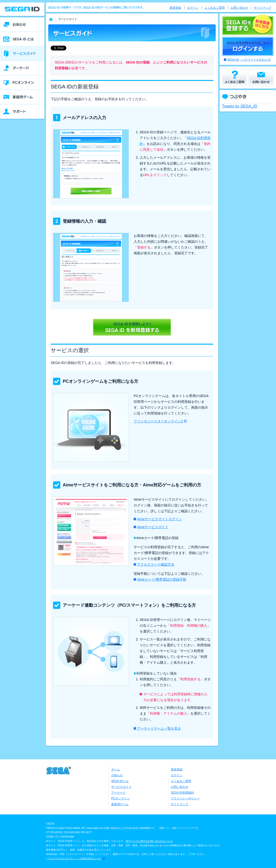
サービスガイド (121, 787)
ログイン (193, 8)
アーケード (118, 793)
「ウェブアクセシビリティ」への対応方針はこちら (74, 858)
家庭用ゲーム (120, 804)
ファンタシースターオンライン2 (158, 421)
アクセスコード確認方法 (156, 564)
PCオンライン (121, 798)
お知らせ (117, 775)
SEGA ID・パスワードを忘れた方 (249, 60)
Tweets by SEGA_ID (240, 106)
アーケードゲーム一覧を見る (159, 728)
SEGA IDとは (120, 781)
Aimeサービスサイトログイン (159, 519)
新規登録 (175, 8)
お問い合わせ (239, 8)
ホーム (116, 769)
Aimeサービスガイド (153, 527)
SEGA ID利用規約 (182, 793)
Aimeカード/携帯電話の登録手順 (162, 579)
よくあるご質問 (214, 8)
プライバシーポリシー (185, 798)
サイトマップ (262, 8)
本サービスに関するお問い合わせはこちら (149, 841)
